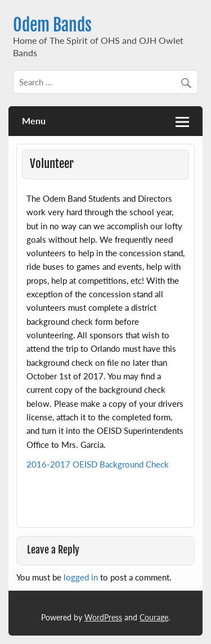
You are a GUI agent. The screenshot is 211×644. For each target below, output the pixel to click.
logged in (81, 577)
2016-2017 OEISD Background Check (98, 464)
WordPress (103, 617)
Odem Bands (52, 25)
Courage (154, 617)
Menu (34, 121)
